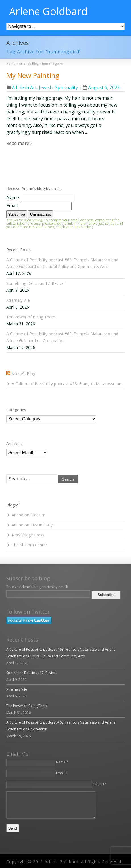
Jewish (46, 87)
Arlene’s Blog (23, 374)
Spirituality (66, 87)
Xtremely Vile (18, 300)
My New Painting (33, 75)
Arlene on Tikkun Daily (32, 525)
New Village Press (28, 535)
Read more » (19, 143)
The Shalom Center (29, 545)
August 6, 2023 (101, 87)
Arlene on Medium (29, 515)
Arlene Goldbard (48, 11)
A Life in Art (24, 87)
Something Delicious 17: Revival (35, 283)
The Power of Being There (31, 317)
